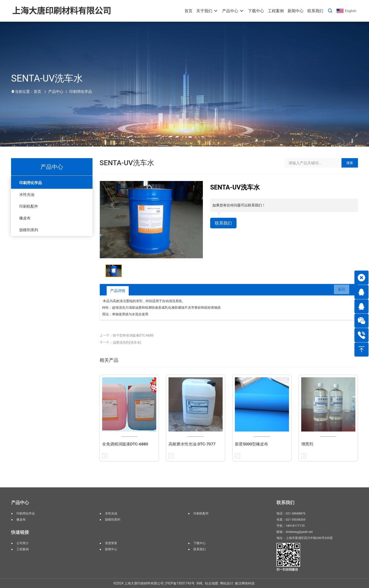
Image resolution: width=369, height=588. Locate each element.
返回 (339, 291)
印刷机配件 (29, 206)
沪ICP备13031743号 (180, 583)
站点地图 (212, 583)
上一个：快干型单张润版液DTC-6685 (127, 335)
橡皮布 (25, 218)
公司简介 (23, 543)
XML (200, 583)
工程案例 (23, 549)
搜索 (350, 163)
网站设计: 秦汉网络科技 (237, 583)
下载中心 (200, 543)
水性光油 (27, 195)
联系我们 (224, 223)
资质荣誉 (111, 543)
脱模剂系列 (29, 230)
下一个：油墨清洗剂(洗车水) (120, 342)
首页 (37, 92)
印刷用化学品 (81, 92)
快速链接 (20, 532)
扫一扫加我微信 (287, 569)
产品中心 (56, 92)
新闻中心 (111, 549)
